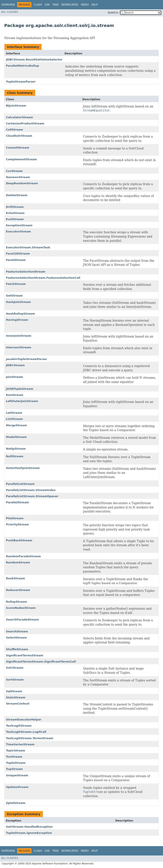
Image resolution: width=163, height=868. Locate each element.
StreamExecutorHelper (24, 720)
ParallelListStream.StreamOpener (32, 496)
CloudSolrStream (19, 136)
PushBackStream (19, 540)
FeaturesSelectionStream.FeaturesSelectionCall (43, 278)
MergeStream (16, 425)
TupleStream (16, 763)
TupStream (14, 769)
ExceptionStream (19, 225)
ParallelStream (17, 502)
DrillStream (15, 207)
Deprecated (70, 5)
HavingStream (17, 320)
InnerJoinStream (19, 336)
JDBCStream (15, 365)
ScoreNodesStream (21, 608)
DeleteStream (17, 195)
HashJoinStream (18, 302)
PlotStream (15, 518)
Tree (56, 5)
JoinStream (15, 377)
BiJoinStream (16, 106)
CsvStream (14, 171)
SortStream (15, 680)
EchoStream (15, 213)
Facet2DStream (18, 254)
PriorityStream (17, 524)
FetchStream (16, 284)
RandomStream (18, 562)
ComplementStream (21, 159)
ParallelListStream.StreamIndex (31, 490)
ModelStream (16, 437)
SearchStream (17, 631)
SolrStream (15, 668)
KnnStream (15, 395)
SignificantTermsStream (25, 655)
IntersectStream (19, 347)
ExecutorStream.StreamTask (28, 247)
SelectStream (16, 638)
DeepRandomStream (22, 183)
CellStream (14, 130)
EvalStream (15, 219)
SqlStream (14, 691)
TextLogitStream (19, 726)
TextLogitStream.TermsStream (30, 738)
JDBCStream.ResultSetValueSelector (34, 60)
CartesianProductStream (25, 123)
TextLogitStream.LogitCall (26, 732)
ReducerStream (18, 590)
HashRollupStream (20, 314)
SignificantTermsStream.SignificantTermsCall (41, 662)
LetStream (14, 413)
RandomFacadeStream (23, 556)
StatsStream (16, 697)
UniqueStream (17, 775)
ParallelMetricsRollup (22, 66)
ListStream (14, 419)
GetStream (14, 296)
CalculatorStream (20, 117)
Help (95, 5)
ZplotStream (16, 803)
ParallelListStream (20, 484)
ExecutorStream (18, 231)
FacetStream (16, 260)
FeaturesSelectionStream (26, 272)
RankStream (15, 578)
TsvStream (14, 757)
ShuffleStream (17, 649)
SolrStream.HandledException (29, 827)
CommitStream (18, 148)
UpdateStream (17, 787)
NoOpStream (16, 449)
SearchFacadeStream (22, 620)
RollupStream (17, 602)
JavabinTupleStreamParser (27, 359)
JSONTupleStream (20, 389)
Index (85, 5)
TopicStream (16, 751)
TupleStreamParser (21, 82)
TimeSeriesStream (20, 744)
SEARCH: (113, 13)
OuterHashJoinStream (23, 468)
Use (47, 5)
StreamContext (18, 704)
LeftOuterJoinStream (22, 401)
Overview (8, 5)
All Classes (10, 12)
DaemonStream (18, 177)
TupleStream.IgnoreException (29, 833)
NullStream (15, 456)
